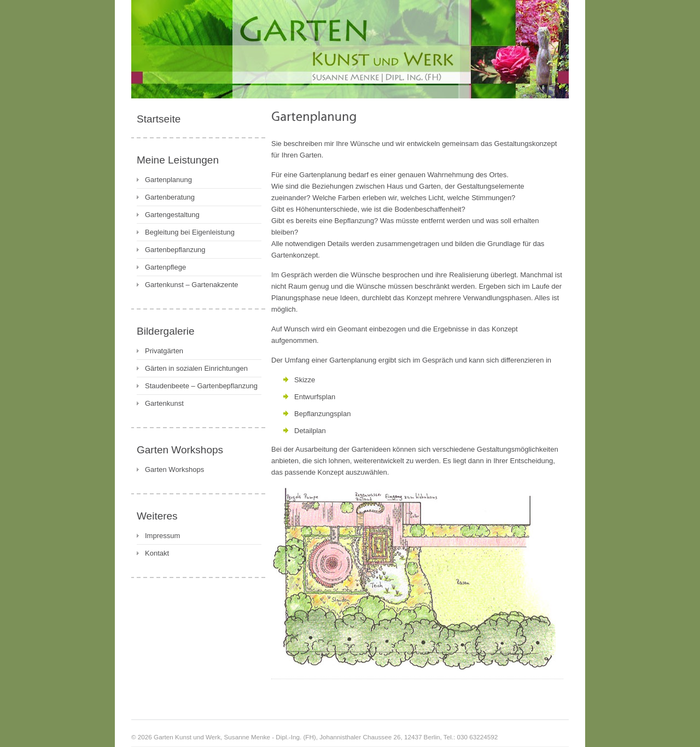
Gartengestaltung (172, 215)
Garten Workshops (174, 469)
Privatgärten (164, 351)
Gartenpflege (165, 267)
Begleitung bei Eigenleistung (190, 232)
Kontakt (157, 553)
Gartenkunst (164, 403)
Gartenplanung (168, 180)
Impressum (162, 536)
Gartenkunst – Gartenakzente (192, 285)
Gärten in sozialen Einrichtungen (196, 368)
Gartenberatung (170, 197)
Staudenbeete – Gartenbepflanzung (201, 386)
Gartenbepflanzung (175, 250)
